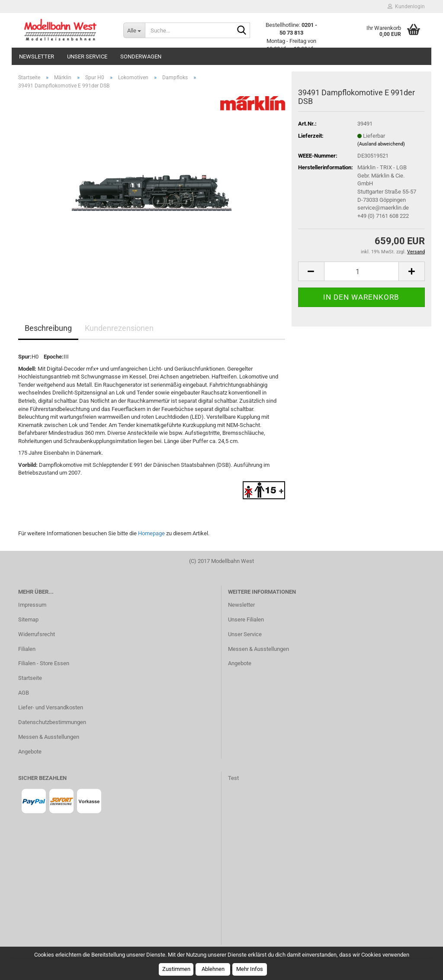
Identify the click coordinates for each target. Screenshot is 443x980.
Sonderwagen (141, 57)
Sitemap (28, 619)
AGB (24, 693)
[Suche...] (134, 30)
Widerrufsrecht (37, 634)
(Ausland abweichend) (381, 144)
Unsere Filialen (246, 619)
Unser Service (87, 57)
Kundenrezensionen (119, 328)
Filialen (27, 649)
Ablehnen (213, 969)
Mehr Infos (250, 969)
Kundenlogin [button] (406, 6)
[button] (311, 271)
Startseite (30, 678)
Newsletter (37, 57)
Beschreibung (48, 328)
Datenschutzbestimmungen (52, 722)
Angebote (30, 752)
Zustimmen (176, 969)
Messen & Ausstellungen (49, 737)
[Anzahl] (361, 271)
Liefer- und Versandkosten (51, 707)
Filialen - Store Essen (44, 663)
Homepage (151, 533)
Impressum (32, 605)
